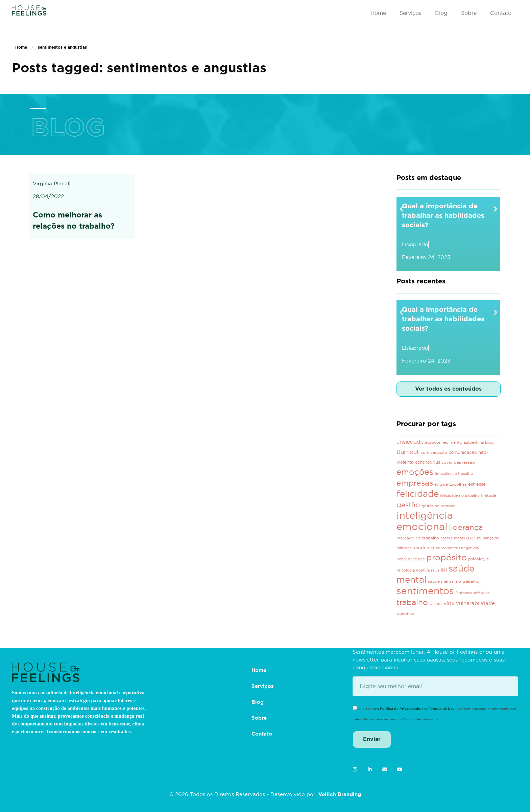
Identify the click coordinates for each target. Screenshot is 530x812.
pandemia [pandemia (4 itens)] (423, 548)
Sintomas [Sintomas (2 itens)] (464, 593)
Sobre (469, 13)
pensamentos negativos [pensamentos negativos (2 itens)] (457, 548)
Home (378, 13)
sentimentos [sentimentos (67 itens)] (425, 591)
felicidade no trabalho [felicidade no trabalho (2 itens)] (460, 495)
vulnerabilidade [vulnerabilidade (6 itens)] (475, 603)
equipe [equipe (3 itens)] (441, 484)
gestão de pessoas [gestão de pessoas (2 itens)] (438, 506)
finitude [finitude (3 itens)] (489, 495)
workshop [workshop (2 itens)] (405, 613)
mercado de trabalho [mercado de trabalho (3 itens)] (418, 538)
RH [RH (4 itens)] (444, 570)
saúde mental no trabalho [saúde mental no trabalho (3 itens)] (454, 581)
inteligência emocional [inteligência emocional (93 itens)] (425, 521)
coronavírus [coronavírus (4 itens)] (428, 462)
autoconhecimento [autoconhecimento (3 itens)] (444, 442)
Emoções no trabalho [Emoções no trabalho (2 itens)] (454, 473)
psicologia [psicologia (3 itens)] (478, 559)
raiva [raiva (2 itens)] (435, 570)
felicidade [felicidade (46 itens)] (418, 494)
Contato (501, 13)
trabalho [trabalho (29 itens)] (412, 602)
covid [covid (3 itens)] (447, 462)
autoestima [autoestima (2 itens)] (474, 442)
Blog (441, 13)
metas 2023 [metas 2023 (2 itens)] (465, 538)
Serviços (411, 13)
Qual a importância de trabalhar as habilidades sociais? (443, 216)
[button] (401, 208)
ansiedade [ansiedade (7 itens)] (410, 442)
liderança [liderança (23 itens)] (466, 527)
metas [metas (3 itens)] (447, 538)
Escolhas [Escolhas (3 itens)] (458, 484)
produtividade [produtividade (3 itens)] (411, 559)
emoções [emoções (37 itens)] (415, 472)
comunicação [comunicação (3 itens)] (434, 452)
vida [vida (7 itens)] (449, 603)
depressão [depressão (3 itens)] (464, 462)
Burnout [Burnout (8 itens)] (408, 452)
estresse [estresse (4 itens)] (477, 484)
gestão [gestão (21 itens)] (408, 505)
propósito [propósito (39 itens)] (447, 557)
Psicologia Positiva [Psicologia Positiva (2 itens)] (413, 570)
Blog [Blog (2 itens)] (489, 442)
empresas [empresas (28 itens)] (415, 483)
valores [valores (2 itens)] (436, 604)
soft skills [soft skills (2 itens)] (481, 593)
